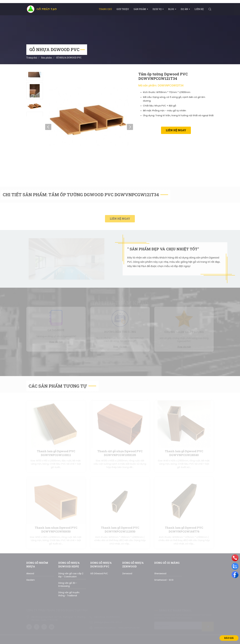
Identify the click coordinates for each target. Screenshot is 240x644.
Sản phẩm (141, 9)
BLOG (172, 9)
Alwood (30, 574)
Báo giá (229, 638)
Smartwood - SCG (164, 580)
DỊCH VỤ (158, 9)
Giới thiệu (123, 9)
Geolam (31, 580)
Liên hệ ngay (176, 130)
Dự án (185, 9)
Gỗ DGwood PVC (99, 574)
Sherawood (160, 574)
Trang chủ (105, 9)
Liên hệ (199, 9)
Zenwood (127, 574)
